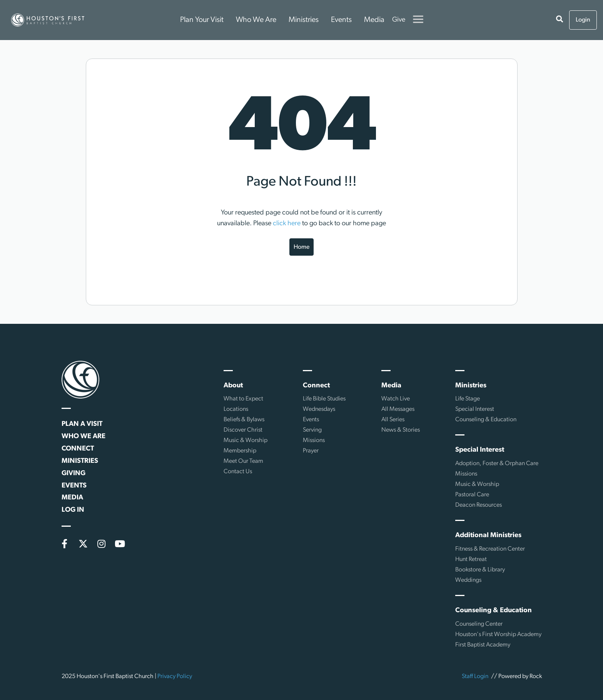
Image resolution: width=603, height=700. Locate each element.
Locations (236, 409)
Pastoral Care (472, 495)
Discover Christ (243, 430)
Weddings (468, 580)
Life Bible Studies (324, 399)
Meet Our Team (243, 461)
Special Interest (475, 409)
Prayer (311, 451)
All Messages (398, 409)
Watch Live (396, 399)
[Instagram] (102, 544)
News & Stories (401, 430)
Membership (240, 451)
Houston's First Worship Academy (498, 635)
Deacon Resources (479, 505)
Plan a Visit (82, 424)
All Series (393, 420)
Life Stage (468, 399)
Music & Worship (246, 440)
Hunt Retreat (471, 559)
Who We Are (256, 20)
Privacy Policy (175, 677)
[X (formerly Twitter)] (83, 544)
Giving (73, 473)
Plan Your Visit (202, 20)
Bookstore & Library (480, 570)
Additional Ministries (488, 535)
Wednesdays (319, 409)
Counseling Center (479, 624)
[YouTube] (120, 544)
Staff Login (475, 677)
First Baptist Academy (483, 645)
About (233, 386)
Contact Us (238, 472)
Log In (73, 510)
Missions (314, 440)
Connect (78, 449)
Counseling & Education (486, 420)
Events (341, 20)
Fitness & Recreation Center (490, 549)
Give (399, 20)
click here (287, 224)
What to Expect (243, 399)
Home (301, 247)
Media (374, 20)
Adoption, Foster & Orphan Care (497, 464)
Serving (312, 430)
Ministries (304, 20)
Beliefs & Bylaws (244, 420)
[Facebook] (65, 544)
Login (583, 20)
